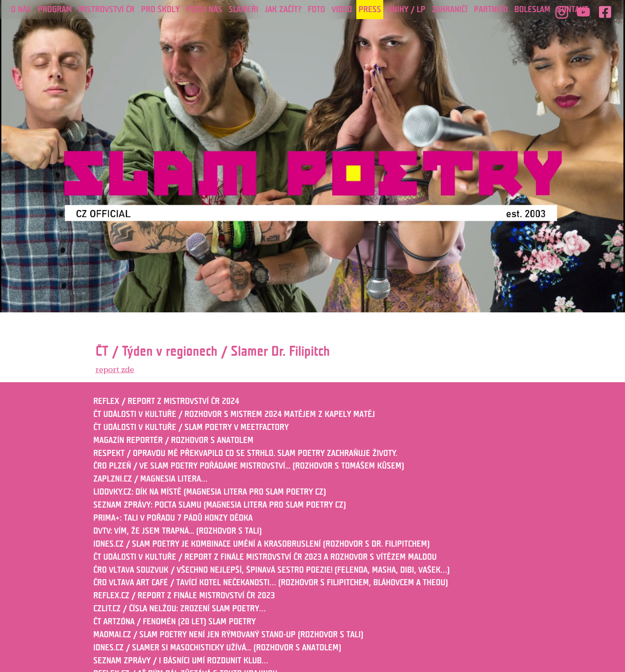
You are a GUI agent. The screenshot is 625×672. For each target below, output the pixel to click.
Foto (316, 10)
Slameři (243, 10)
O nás (21, 10)
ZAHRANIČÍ (450, 10)
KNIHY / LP (406, 10)
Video (342, 10)
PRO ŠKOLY (160, 10)
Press (370, 10)
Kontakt (572, 10)
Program (55, 10)
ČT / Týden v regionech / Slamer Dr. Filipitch (213, 351)
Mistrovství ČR (107, 10)
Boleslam (532, 10)
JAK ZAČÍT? (283, 10)
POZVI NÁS (204, 10)
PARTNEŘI (491, 10)
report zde (115, 370)
